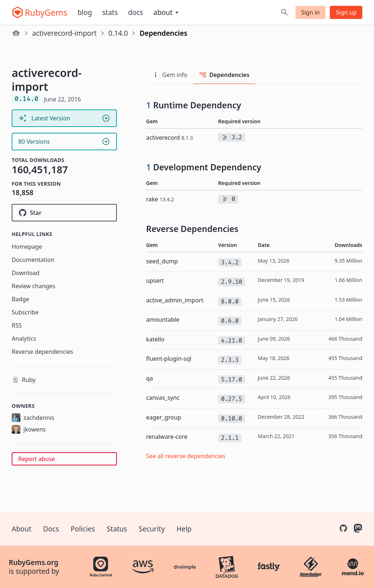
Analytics (24, 339)
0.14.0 (118, 33)
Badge (20, 299)
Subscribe (25, 312)
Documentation (33, 260)
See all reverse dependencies (186, 456)
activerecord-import (64, 33)
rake (160, 199)
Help (184, 529)
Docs (136, 12)
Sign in (311, 12)
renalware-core (167, 437)
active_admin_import (175, 300)
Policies (83, 529)
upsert (155, 281)
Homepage (27, 247)
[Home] (16, 33)
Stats (110, 12)
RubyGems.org (34, 562)
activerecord (169, 138)
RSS (17, 325)
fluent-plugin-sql (169, 359)
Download (26, 273)
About (22, 529)
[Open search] (285, 12)
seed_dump (162, 261)
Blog (85, 12)
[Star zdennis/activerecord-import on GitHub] (64, 213)
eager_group (164, 417)
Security (152, 529)
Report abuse (37, 459)
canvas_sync (163, 398)
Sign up (346, 12)
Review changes (33, 286)
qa (150, 378)
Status (117, 529)
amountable (163, 320)
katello (155, 339)
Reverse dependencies (42, 352)
